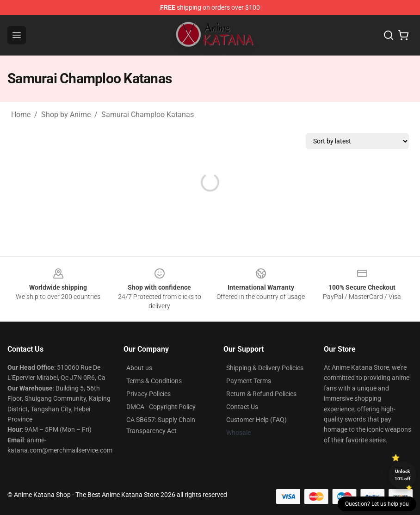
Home (21, 115)
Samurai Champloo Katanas (148, 115)
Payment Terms (249, 381)
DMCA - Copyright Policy (161, 407)
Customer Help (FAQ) (256, 420)
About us (139, 368)
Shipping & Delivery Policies (265, 368)
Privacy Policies (148, 394)
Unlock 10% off (403, 475)
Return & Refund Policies (261, 394)
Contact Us (242, 407)
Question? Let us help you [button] (377, 504)
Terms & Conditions (154, 381)
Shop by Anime (66, 115)
